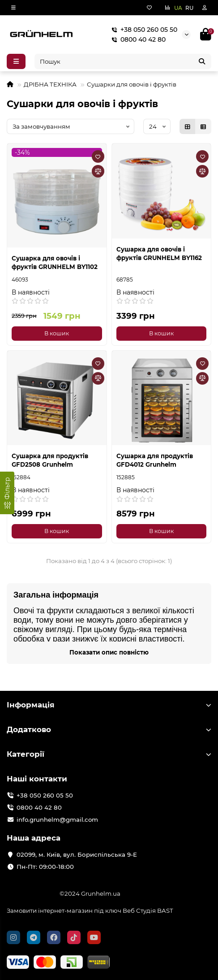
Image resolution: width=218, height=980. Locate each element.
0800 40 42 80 (137, 39)
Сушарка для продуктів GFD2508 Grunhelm (50, 460)
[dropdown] (13, 8)
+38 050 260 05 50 (143, 30)
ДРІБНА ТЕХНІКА (50, 84)
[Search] (123, 61)
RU (189, 8)
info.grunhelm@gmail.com (57, 820)
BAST (165, 911)
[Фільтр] (7, 493)
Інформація (109, 705)
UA (178, 8)
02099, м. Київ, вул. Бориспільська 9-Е (77, 854)
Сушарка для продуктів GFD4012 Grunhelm (155, 460)
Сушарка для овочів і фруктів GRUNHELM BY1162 (159, 254)
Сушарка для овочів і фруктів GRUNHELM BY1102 (55, 262)
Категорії (109, 754)
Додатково (109, 729)
